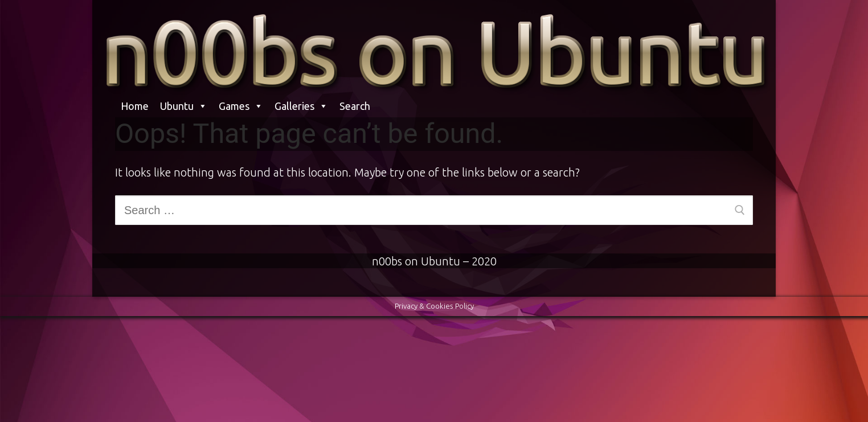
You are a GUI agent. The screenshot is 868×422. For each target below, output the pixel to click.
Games (241, 106)
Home (135, 106)
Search (355, 106)
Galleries (301, 106)
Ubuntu (184, 106)
